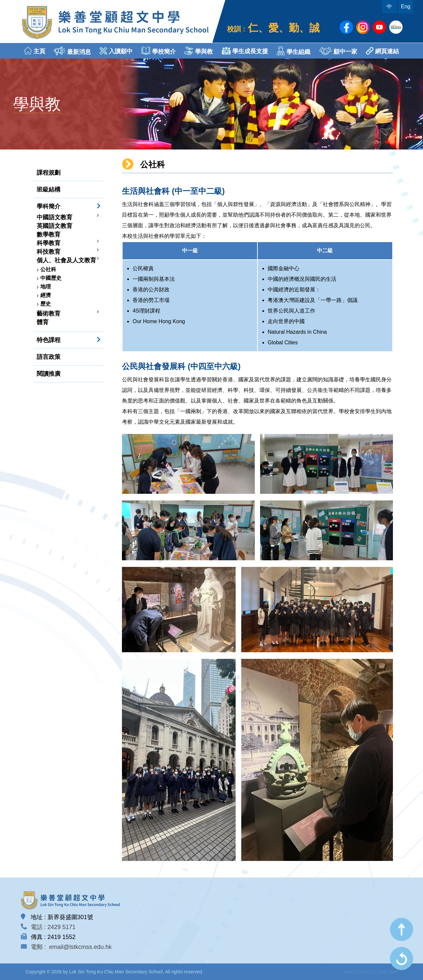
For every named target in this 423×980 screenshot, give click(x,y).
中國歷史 (51, 278)
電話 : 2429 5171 (53, 927)
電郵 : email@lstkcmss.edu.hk (71, 947)
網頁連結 (382, 51)
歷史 (46, 304)
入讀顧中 (116, 51)
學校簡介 (159, 51)
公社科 (48, 269)
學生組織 (293, 51)
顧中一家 (338, 51)
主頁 (35, 51)
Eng (405, 6)
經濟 (46, 295)
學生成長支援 (245, 51)
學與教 (199, 51)
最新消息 (72, 51)
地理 (46, 287)
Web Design (357, 972)
